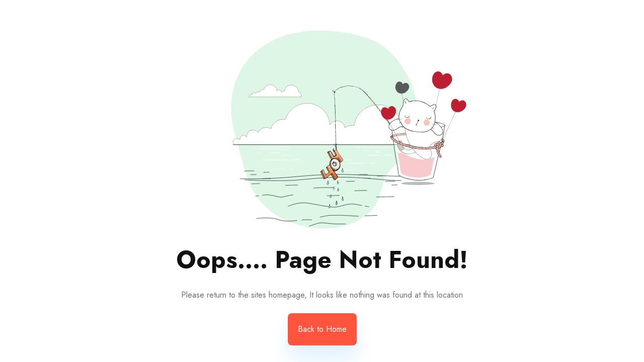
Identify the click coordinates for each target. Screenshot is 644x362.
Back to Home (322, 329)
